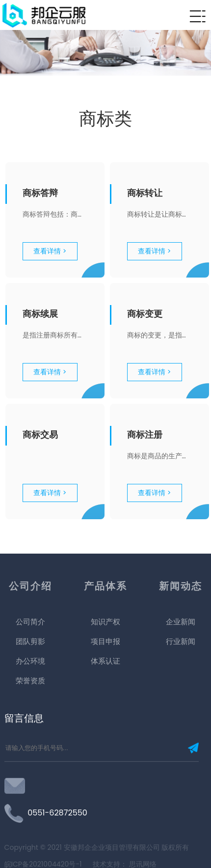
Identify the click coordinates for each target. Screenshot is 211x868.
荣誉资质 (30, 734)
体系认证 (105, 714)
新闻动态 (181, 639)
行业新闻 (181, 694)
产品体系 (105, 639)
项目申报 (105, 694)
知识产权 (105, 675)
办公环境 (30, 714)
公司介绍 (30, 639)
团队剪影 (30, 694)
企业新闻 (181, 675)
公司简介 (30, 675)
